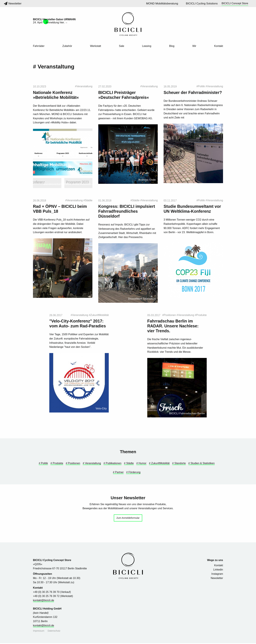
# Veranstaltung (92, 464)
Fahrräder (39, 46)
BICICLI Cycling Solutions (202, 4)
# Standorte (179, 464)
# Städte (129, 464)
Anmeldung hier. (55, 22)
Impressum (39, 632)
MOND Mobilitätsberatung (162, 4)
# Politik (43, 464)
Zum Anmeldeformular (128, 519)
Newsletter (13, 4)
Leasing (147, 46)
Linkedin (218, 570)
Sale (121, 46)
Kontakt (219, 46)
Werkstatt (95, 46)
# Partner (118, 473)
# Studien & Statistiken (202, 464)
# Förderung (133, 473)
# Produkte (57, 464)
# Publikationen (112, 464)
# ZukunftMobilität (159, 464)
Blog (172, 46)
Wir (194, 46)
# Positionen (73, 464)
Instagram (217, 575)
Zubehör (67, 46)
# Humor (141, 464)
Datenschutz (54, 632)
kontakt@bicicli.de (44, 601)
